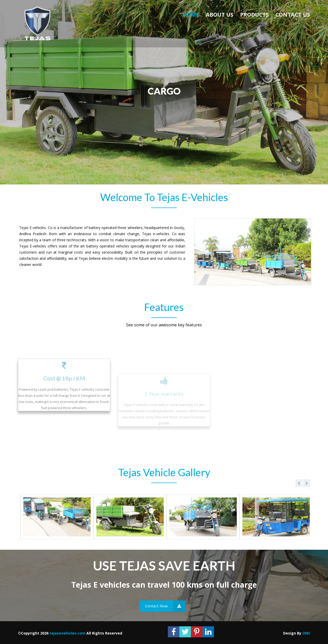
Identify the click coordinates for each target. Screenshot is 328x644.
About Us (220, 14)
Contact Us (293, 14)
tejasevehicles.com (67, 633)
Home (191, 14)
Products (254, 14)
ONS (306, 633)
